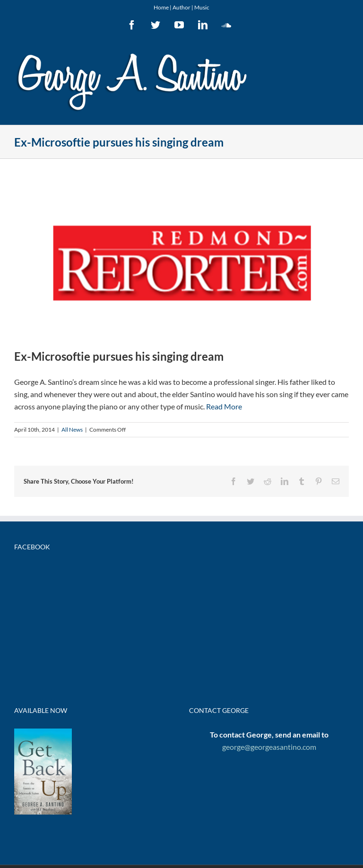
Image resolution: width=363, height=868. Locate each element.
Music (202, 7)
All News (72, 430)
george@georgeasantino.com (269, 642)
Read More (224, 406)
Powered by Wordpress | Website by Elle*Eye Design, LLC (229, 774)
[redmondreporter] (181, 260)
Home (161, 7)
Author (181, 7)
